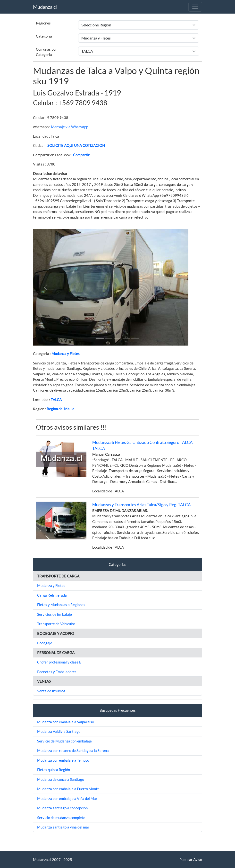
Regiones (43, 23)
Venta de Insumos (51, 691)
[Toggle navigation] (195, 7)
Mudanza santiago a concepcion (62, 808)
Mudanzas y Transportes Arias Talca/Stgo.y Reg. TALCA (142, 505)
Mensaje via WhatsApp (70, 127)
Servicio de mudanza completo (61, 818)
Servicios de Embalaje (55, 614)
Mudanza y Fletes (66, 354)
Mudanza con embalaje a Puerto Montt (68, 789)
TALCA (56, 400)
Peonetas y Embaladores (57, 672)
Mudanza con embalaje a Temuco (63, 760)
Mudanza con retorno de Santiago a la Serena (73, 750)
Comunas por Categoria (46, 52)
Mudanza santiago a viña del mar (63, 827)
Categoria (44, 36)
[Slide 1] (100, 339)
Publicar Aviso (191, 860)
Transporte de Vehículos (56, 624)
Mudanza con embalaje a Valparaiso (66, 722)
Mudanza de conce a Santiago (61, 779)
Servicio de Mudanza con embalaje (64, 741)
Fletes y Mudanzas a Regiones (61, 605)
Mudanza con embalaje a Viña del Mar (67, 798)
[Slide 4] (135, 339)
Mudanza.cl (45, 7)
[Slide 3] (126, 339)
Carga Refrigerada (52, 595)
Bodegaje (45, 643)
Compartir (81, 155)
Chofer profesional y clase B (59, 662)
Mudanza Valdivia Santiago (59, 731)
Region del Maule (60, 409)
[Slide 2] (117, 339)
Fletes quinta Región (54, 770)
